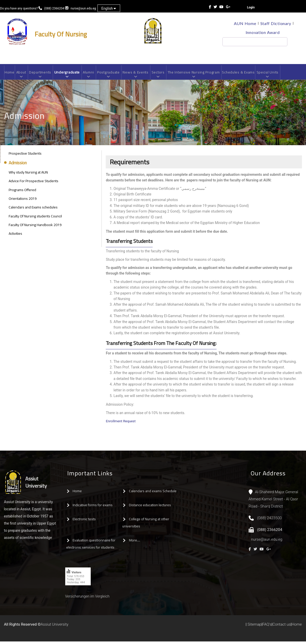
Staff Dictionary (276, 23)
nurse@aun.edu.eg (83, 8)
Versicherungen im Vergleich (87, 599)
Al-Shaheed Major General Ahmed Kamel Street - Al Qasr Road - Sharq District (274, 502)
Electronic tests (84, 522)
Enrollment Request (121, 424)
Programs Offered (22, 192)
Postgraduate (112, 76)
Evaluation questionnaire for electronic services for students (91, 546)
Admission (18, 165)
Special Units (277, 76)
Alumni (92, 76)
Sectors (164, 76)
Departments (42, 76)
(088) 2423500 (269, 521)
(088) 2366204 (54, 8)
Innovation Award (262, 32)
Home (10, 74)
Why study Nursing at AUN (28, 175)
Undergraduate (69, 76)
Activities (15, 236)
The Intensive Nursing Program (201, 76)
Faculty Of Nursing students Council (35, 219)
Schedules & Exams (247, 74)
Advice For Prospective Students (34, 183)
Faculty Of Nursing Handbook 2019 (35, 227)
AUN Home (244, 23)
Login (251, 7)
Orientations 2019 (23, 201)
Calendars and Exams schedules (33, 210)
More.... (135, 543)
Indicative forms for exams (93, 507)
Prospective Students (25, 156)
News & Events (140, 76)
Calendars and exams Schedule (153, 493)
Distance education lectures (150, 507)
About (22, 76)
